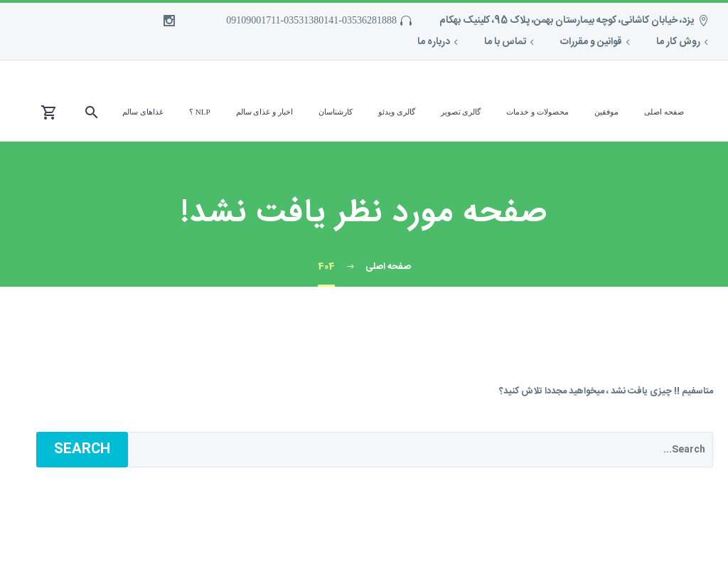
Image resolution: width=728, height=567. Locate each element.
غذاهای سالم (143, 112)
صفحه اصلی (664, 112)
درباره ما (434, 42)
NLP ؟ (200, 112)
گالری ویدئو (397, 112)
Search (82, 450)
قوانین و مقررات (591, 42)
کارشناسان (336, 112)
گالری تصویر (461, 112)
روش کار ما (678, 42)
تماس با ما (505, 42)
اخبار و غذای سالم (264, 112)
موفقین (606, 112)
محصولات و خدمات (537, 112)
